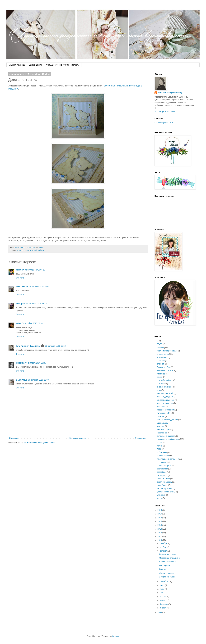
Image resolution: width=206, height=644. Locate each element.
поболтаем (162, 452)
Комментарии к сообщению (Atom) (39, 443)
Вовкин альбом (164, 367)
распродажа (162, 469)
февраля (164, 604)
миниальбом (163, 423)
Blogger (116, 636)
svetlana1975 (22, 287)
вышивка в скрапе (165, 370)
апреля (163, 597)
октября (164, 551)
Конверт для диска (168, 554)
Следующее (15, 438)
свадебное (162, 472)
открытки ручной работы (34, 250)
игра (159, 390)
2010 (160, 540)
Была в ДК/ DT (35, 65)
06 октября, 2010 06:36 (35, 363)
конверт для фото (165, 403)
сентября (164, 581)
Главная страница (17, 65)
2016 (160, 518)
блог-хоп (161, 361)
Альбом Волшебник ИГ (167, 351)
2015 (160, 521)
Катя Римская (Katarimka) (28, 346)
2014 (160, 525)
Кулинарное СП (164, 413)
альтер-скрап (163, 354)
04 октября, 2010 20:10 (32, 323)
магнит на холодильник (167, 420)
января (163, 608)
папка (159, 446)
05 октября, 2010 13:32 (55, 346)
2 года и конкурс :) (167, 577)
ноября (163, 547)
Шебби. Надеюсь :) (168, 562)
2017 (160, 514)
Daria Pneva (22, 380)
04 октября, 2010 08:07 (39, 287)
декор (159, 377)
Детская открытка (167, 573)
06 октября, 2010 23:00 (38, 380)
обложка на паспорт (166, 436)
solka (19, 323)
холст (159, 498)
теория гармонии (164, 488)
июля (162, 585)
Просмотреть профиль (165, 111)
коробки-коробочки (165, 410)
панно (160, 443)
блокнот (160, 364)
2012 (160, 533)
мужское (161, 426)
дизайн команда (164, 387)
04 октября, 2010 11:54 (36, 304)
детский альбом (164, 380)
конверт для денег (165, 397)
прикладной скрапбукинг (168, 459)
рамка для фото (164, 466)
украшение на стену (166, 492)
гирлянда (161, 374)
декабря (164, 543)
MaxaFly (20, 270)
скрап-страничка (164, 482)
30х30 (160, 344)
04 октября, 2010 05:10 (35, 270)
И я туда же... (165, 566)
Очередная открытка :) (169, 558)
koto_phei (21, 304)
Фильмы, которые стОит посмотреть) (63, 65)
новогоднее (162, 433)
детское (20, 250)
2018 (160, 510)
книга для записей (165, 393)
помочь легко (163, 456)
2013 (160, 529)
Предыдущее (141, 438)
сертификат (162, 475)
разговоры (162, 462)
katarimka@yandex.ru (164, 123)
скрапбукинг (162, 485)
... (158, 341)
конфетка (161, 407)
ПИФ (159, 449)
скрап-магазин (163, 479)
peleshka (20, 363)
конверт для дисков (166, 400)
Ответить (20, 278)
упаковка (161, 495)
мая (162, 593)
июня (162, 589)
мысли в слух (163, 429)
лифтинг (161, 416)
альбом (160, 348)
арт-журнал (162, 357)
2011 (160, 536)
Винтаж (163, 569)
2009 (160, 612)
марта (163, 600)
